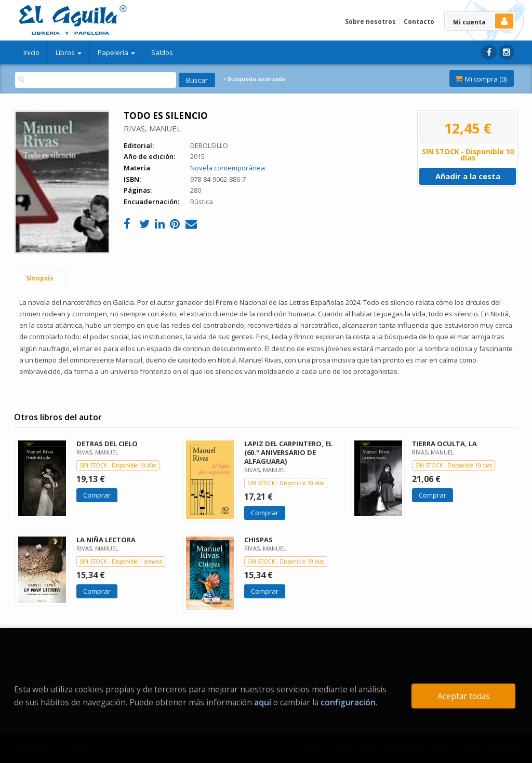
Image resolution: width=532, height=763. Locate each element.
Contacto (419, 22)
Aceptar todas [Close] (464, 696)
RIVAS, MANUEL (152, 128)
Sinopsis (40, 278)
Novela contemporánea (228, 168)
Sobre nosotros (370, 22)
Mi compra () (481, 79)
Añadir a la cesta (468, 176)
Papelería (116, 52)
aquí (263, 702)
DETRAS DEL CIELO (107, 444)
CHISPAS (258, 540)
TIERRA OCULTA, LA (444, 444)
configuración (348, 702)
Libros (69, 52)
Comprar (97, 495)
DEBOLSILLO (209, 145)
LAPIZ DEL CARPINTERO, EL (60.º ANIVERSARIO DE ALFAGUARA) (288, 452)
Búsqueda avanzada (255, 79)
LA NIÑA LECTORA (106, 540)
